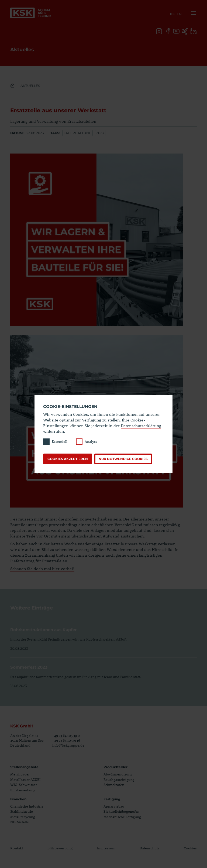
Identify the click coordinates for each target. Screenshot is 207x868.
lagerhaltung (77, 133)
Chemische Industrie (27, 806)
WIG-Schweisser (24, 785)
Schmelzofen (114, 785)
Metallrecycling (23, 817)
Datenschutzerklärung (141, 426)
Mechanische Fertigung (122, 817)
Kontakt (17, 848)
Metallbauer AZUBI (25, 780)
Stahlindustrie (22, 811)
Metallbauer (20, 774)
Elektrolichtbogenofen (121, 811)
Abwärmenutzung (118, 774)
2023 (100, 133)
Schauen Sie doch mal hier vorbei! (42, 569)
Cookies (190, 848)
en (179, 14)
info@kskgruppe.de (68, 745)
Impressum (106, 848)
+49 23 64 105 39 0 (66, 736)
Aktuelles (30, 86)
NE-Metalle (20, 822)
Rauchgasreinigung (119, 780)
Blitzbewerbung (23, 790)
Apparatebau (114, 806)
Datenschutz (149, 848)
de (172, 14)
